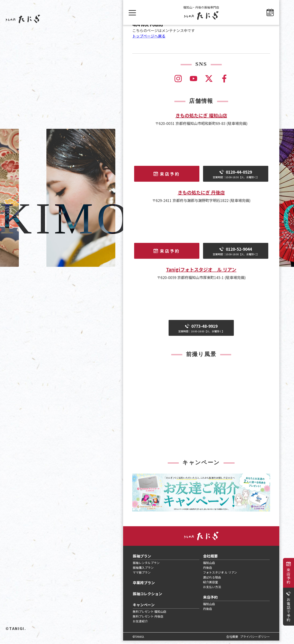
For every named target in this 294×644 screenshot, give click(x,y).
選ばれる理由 (212, 581)
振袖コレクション (147, 597)
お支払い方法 (212, 590)
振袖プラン (142, 559)
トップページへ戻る (149, 39)
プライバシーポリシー (255, 640)
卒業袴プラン (144, 586)
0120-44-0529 (236, 177)
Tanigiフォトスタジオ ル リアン (201, 273)
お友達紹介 (140, 625)
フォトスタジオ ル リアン (220, 576)
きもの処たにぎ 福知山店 (201, 119)
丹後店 (208, 571)
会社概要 (210, 559)
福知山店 (209, 566)
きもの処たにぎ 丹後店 (201, 196)
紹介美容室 (211, 585)
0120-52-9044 (236, 254)
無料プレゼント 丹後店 (148, 620)
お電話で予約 (288, 610)
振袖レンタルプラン (146, 566)
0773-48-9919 (201, 332)
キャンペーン (144, 608)
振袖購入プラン (143, 571)
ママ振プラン (142, 576)
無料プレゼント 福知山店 (150, 615)
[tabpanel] (201, 496)
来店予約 (288, 576)
